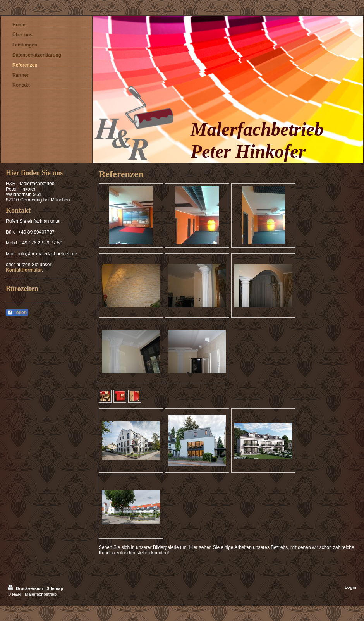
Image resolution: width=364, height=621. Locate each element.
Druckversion (26, 588)
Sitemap (55, 588)
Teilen (17, 313)
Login (350, 587)
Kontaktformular (24, 270)
